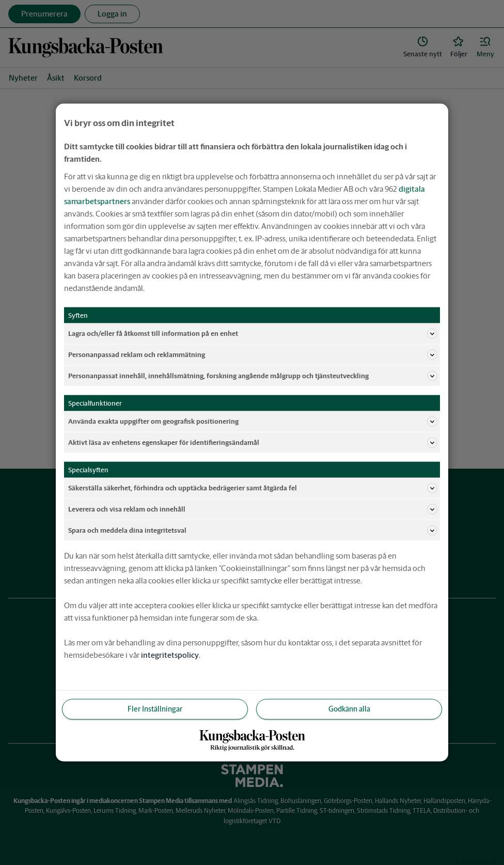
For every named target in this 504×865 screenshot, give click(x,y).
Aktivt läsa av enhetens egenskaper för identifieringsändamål (253, 443)
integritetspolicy (170, 655)
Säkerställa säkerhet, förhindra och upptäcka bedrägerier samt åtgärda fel (253, 488)
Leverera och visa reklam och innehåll (253, 509)
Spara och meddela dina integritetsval (253, 531)
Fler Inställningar (155, 709)
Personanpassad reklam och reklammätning (253, 355)
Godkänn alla (349, 709)
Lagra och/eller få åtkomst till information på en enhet (253, 334)
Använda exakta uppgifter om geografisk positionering (253, 422)
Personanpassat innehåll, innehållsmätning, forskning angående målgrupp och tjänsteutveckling (253, 376)
